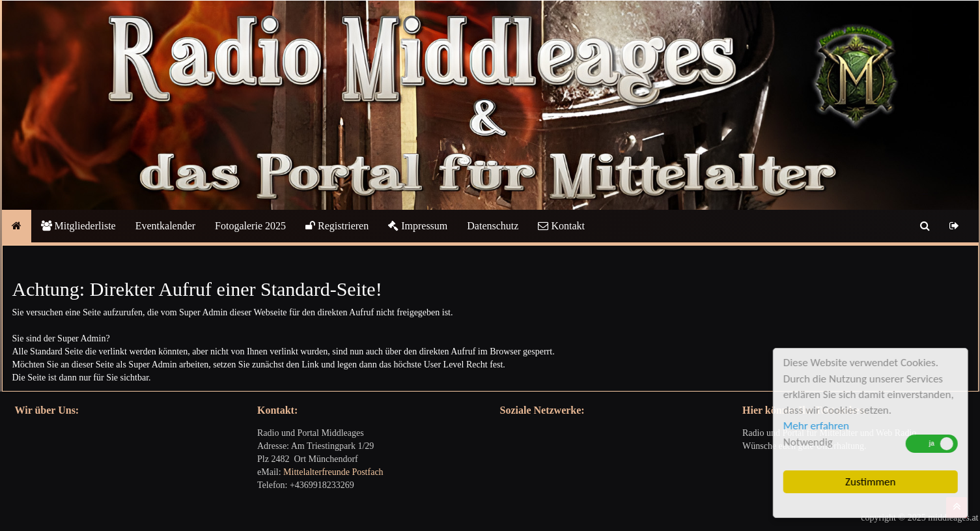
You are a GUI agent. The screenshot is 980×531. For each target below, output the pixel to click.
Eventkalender (165, 226)
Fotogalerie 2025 (250, 226)
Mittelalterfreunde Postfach (333, 472)
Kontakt (561, 226)
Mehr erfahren (818, 426)
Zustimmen (872, 482)
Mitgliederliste (78, 226)
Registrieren (337, 226)
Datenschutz (493, 226)
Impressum (418, 226)
